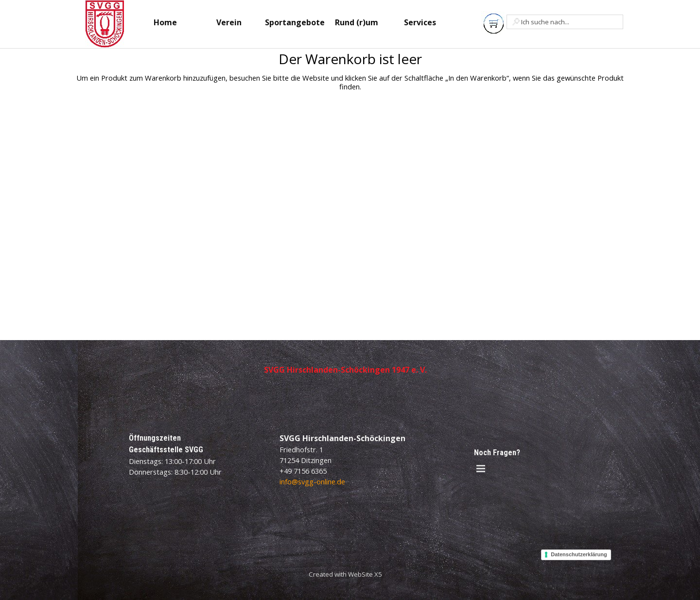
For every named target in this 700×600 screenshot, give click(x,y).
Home (165, 22)
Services (420, 22)
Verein (229, 22)
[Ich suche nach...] (565, 22)
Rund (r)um (357, 22)
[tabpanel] (345, 574)
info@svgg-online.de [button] (312, 481)
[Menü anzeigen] (481, 468)
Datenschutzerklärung (579, 554)
